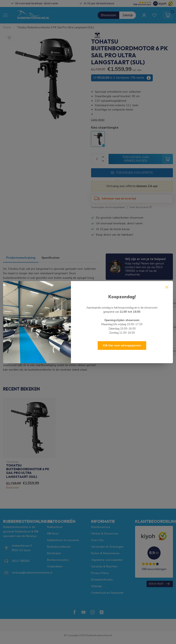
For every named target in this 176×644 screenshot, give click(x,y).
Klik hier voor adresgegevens (122, 346)
